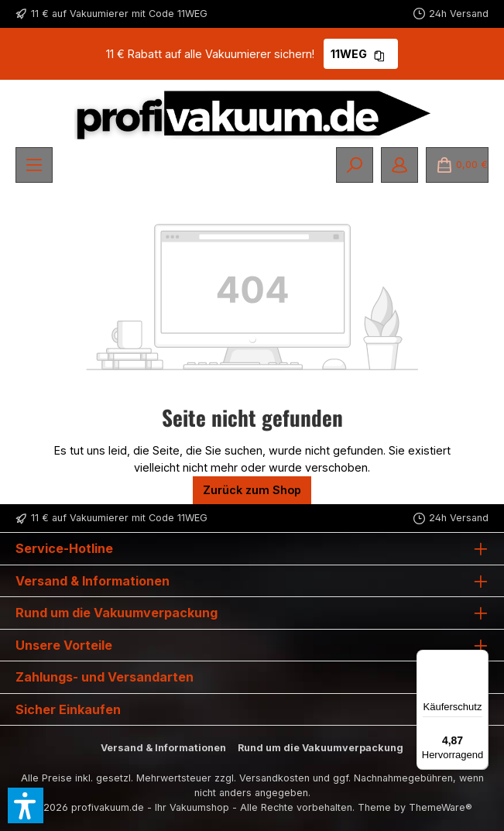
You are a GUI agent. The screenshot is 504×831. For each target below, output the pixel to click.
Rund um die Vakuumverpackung (321, 748)
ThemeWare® (441, 807)
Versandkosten (274, 778)
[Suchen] (355, 165)
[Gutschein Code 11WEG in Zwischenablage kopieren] (379, 54)
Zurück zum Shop (252, 490)
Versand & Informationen (163, 748)
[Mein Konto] (399, 165)
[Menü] (34, 165)
